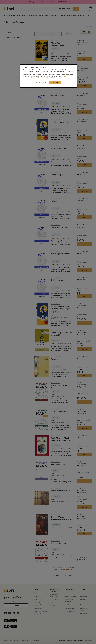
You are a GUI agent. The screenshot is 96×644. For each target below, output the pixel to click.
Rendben (55, 82)
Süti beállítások (41, 83)
